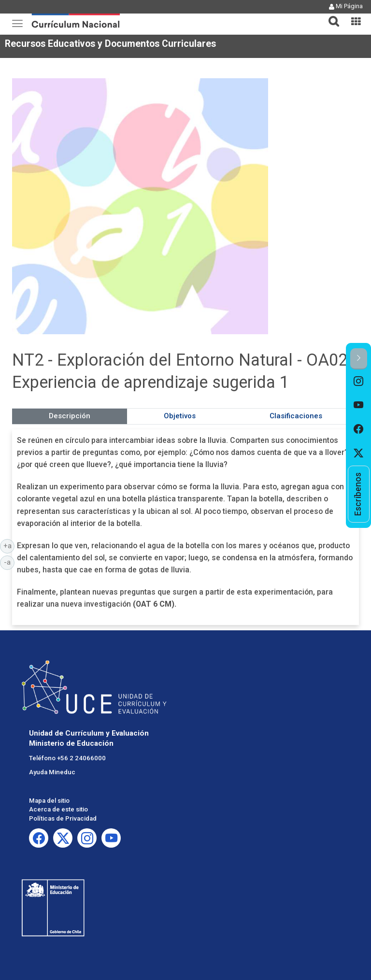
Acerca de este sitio (58, 809)
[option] (359, 382)
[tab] (330, 16)
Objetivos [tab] (180, 416)
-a (9, 562)
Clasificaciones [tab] (296, 416)
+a (9, 545)
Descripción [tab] (70, 416)
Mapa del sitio (49, 801)
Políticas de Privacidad (63, 818)
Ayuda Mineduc (52, 772)
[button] (330, 15)
